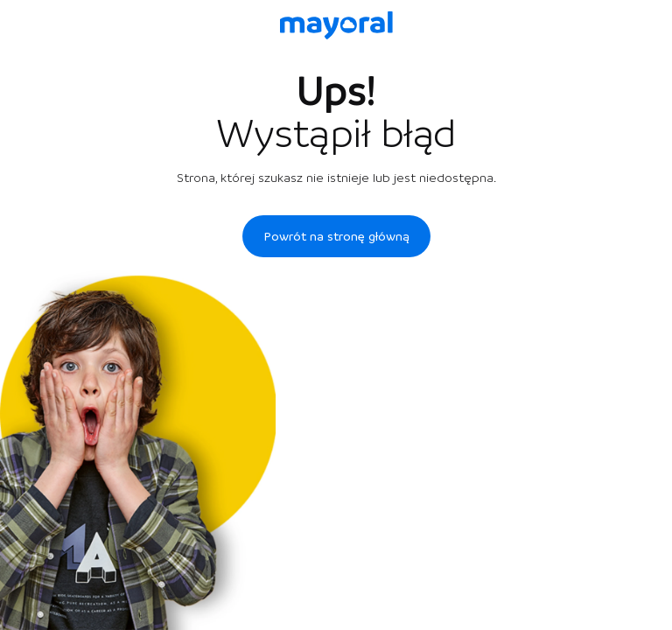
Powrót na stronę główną (336, 236)
